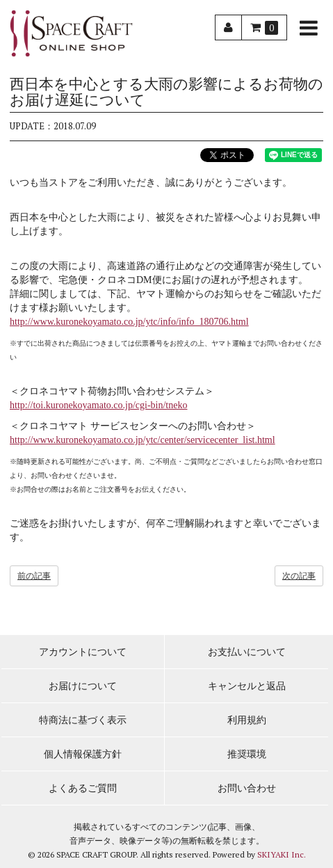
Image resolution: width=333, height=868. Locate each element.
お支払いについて (247, 652)
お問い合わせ (247, 788)
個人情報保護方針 (83, 754)
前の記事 (34, 576)
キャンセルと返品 (247, 686)
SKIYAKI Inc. (282, 854)
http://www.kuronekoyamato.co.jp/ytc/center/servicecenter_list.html (143, 440)
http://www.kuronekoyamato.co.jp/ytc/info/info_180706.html (129, 322)
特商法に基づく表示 (83, 720)
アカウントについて (83, 652)
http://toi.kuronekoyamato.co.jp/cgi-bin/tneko (98, 405)
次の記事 (299, 576)
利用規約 (247, 720)
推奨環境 (247, 754)
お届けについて (83, 686)
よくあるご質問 (83, 788)
